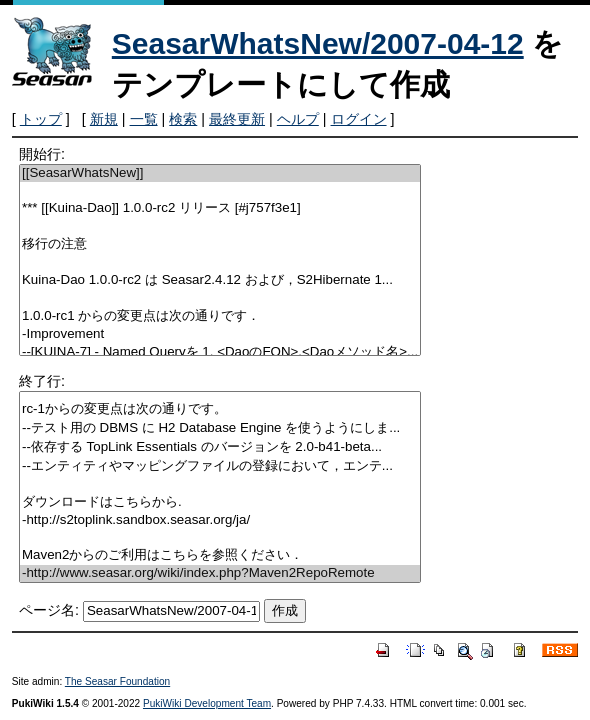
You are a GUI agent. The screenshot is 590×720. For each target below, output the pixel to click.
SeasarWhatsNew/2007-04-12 (318, 43)
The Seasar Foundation (117, 681)
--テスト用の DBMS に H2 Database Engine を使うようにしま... (220, 428)
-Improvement (220, 334)
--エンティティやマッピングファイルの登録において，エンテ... (220, 466)
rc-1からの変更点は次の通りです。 (220, 409)
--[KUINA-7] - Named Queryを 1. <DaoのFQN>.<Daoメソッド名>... (220, 352)
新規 (104, 119)
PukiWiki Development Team (207, 703)
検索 (183, 119)
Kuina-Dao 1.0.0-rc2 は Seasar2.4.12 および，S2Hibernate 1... (220, 280)
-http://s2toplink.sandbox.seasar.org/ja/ (220, 520)
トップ (41, 119)
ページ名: (49, 610)
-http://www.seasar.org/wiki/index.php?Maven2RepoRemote (220, 573)
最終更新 (237, 119)
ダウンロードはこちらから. (220, 502)
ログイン (359, 119)
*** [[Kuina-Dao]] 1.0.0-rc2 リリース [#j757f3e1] (220, 208)
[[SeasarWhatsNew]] (220, 173)
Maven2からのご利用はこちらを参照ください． (220, 555)
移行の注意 (220, 244)
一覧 (144, 119)
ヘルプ (298, 119)
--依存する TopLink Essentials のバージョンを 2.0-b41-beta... (220, 447)
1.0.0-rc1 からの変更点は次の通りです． (220, 316)
